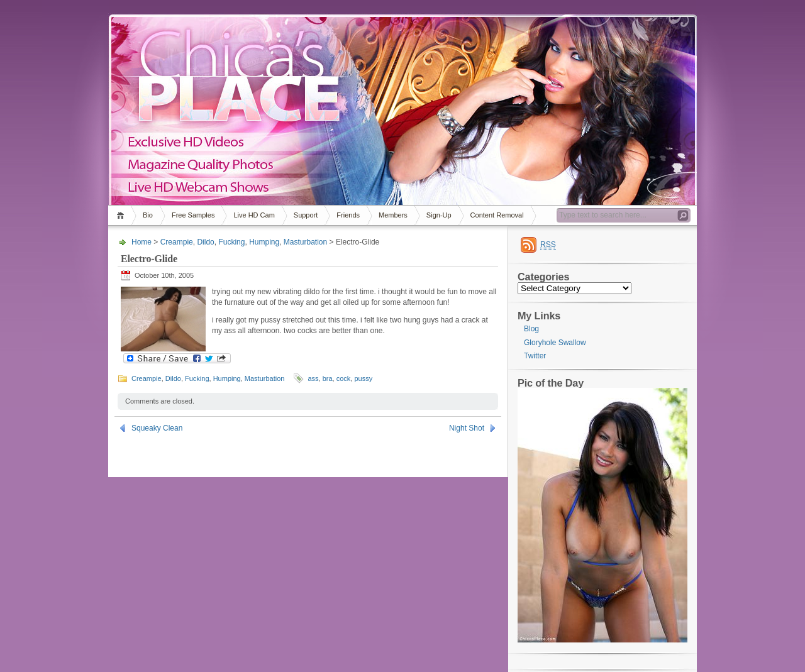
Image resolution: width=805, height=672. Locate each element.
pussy (363, 378)
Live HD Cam (254, 215)
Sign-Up (439, 215)
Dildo (205, 242)
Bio (148, 215)
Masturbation (305, 242)
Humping (264, 242)
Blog (531, 329)
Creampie (177, 242)
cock (344, 378)
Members (393, 215)
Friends (348, 215)
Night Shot (467, 428)
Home (122, 215)
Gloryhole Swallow (555, 343)
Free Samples (193, 215)
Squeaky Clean (157, 428)
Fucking (231, 242)
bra (328, 378)
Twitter (535, 356)
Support (306, 215)
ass (313, 378)
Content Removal (497, 215)
